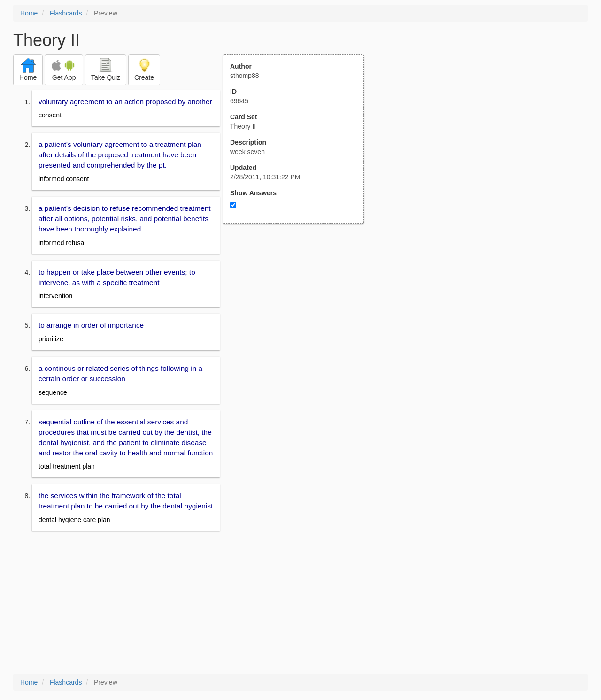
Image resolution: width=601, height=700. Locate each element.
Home (29, 13)
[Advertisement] (299, 316)
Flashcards (66, 13)
